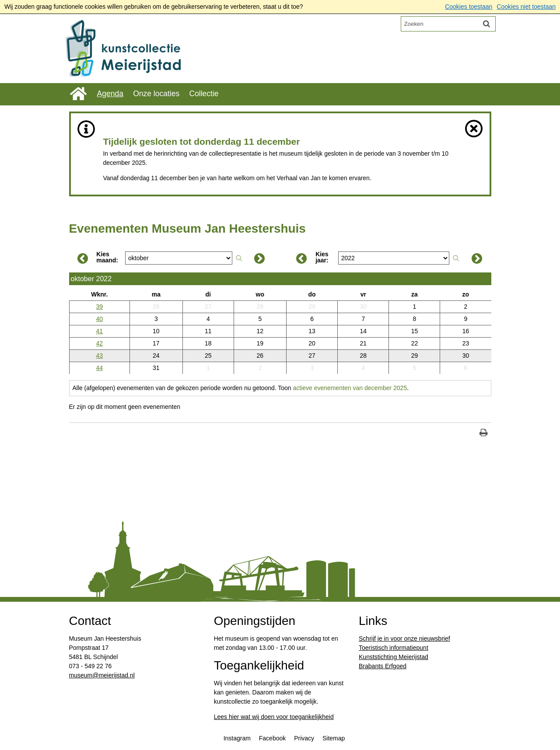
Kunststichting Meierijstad (394, 658)
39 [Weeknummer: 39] (100, 307)
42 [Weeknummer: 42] (100, 343)
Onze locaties (157, 94)
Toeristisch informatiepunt (394, 649)
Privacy (304, 739)
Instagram (237, 739)
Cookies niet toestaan (526, 7)
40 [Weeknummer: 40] (100, 319)
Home (79, 94)
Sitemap (334, 739)
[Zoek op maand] (239, 258)
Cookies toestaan (469, 7)
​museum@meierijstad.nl (102, 676)
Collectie (204, 94)
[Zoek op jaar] (456, 258)
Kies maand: (107, 258)
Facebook (272, 739)
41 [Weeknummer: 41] (100, 331)
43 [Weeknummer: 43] (100, 356)
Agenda (110, 94)
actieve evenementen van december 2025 (351, 388)
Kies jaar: (322, 258)
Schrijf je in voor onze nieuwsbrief (404, 639)
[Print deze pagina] (484, 434)
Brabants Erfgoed (383, 667)
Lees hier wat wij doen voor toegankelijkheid (274, 718)
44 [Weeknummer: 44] (100, 368)
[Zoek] (486, 24)
